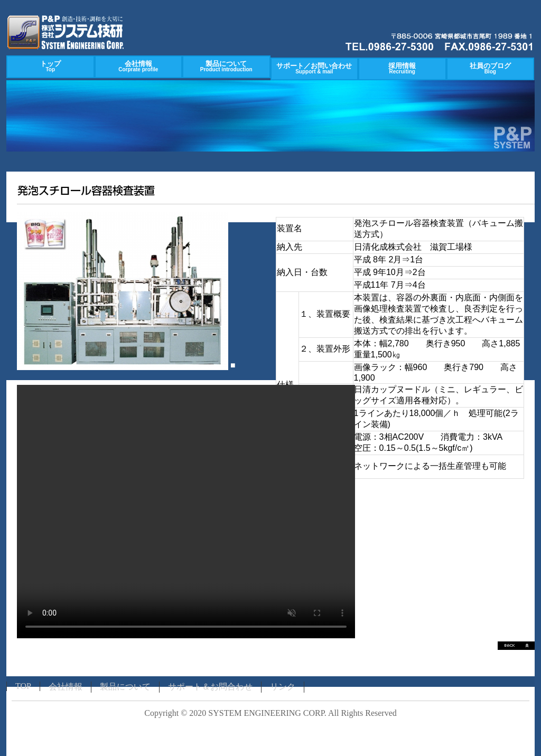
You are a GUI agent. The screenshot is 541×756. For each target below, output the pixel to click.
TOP (23, 686)
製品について (226, 66)
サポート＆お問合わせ (210, 687)
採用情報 (402, 68)
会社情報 (138, 66)
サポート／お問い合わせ (314, 68)
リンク (283, 687)
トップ (50, 66)
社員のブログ (490, 68)
